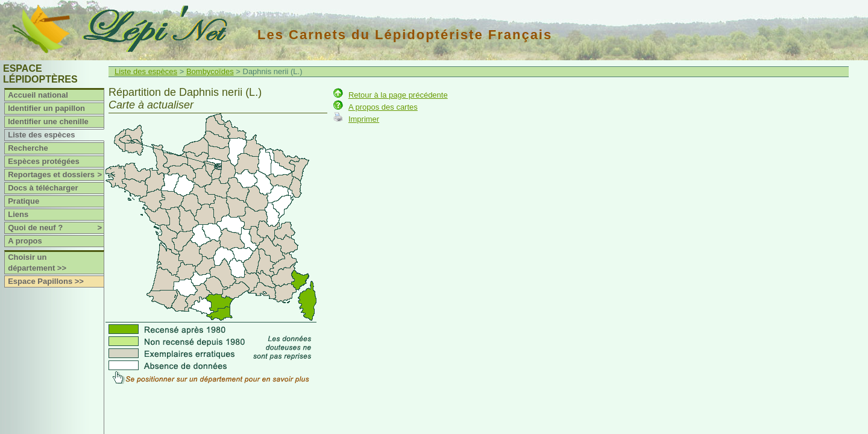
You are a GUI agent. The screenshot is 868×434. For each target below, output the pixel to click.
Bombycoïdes (210, 71)
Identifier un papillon (46, 108)
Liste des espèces (41, 135)
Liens (18, 214)
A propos (25, 241)
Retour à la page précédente (398, 95)
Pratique (24, 201)
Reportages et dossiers (56, 175)
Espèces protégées (44, 161)
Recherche (28, 148)
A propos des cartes (383, 107)
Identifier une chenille (48, 121)
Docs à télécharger (43, 188)
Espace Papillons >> (46, 281)
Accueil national (38, 95)
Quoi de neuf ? (56, 228)
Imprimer (364, 119)
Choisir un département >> (37, 263)
